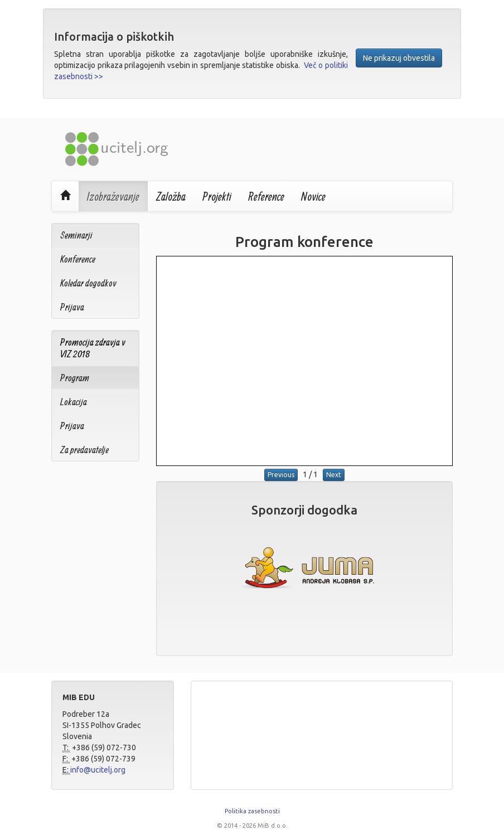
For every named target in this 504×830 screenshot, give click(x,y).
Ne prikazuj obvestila (399, 58)
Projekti (217, 196)
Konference (78, 259)
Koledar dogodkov (88, 283)
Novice (313, 196)
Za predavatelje (84, 450)
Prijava (72, 307)
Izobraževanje (113, 196)
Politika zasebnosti (252, 811)
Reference (266, 196)
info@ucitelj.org (98, 770)
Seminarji (76, 235)
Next (334, 475)
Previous (281, 475)
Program (75, 378)
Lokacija (74, 402)
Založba (171, 196)
